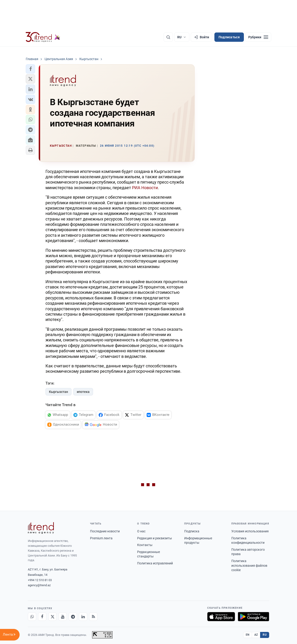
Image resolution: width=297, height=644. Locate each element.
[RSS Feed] (93, 617)
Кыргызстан (58, 392)
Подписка (192, 531)
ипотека (83, 392)
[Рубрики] (258, 37)
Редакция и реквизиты (155, 538)
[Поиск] (168, 37)
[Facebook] (42, 617)
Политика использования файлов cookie (249, 565)
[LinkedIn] (83, 617)
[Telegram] (73, 617)
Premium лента (101, 538)
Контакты (145, 545)
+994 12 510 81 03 (40, 580)
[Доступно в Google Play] (253, 617)
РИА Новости (145, 188)
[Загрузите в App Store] (221, 617)
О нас (141, 531)
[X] (52, 617)
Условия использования (250, 531)
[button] (30, 69)
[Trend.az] (43, 37)
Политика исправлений (155, 563)
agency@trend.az (39, 585)
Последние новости (105, 531)
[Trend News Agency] (41, 528)
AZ (256, 635)
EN (248, 635)
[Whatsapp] (32, 617)
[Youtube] (63, 617)
